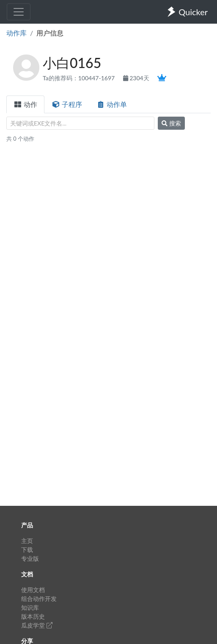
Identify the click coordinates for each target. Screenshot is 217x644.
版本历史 (33, 616)
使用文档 (33, 590)
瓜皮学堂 (37, 625)
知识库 (30, 607)
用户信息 (50, 33)
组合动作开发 (39, 599)
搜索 (171, 123)
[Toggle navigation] (19, 12)
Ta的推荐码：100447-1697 (80, 78)
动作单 (112, 104)
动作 (25, 104)
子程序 (67, 104)
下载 (27, 550)
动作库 (16, 33)
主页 (27, 541)
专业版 (30, 558)
